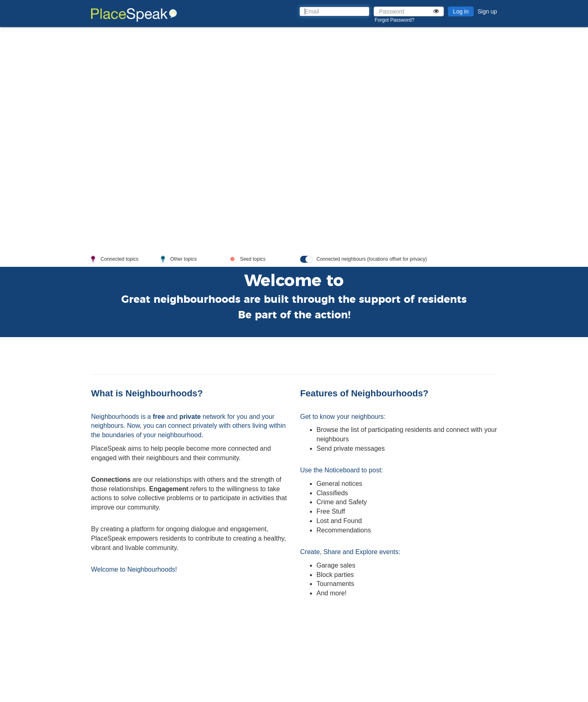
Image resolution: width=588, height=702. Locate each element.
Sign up (487, 11)
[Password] (409, 11)
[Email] (334, 11)
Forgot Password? (394, 20)
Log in (461, 11)
